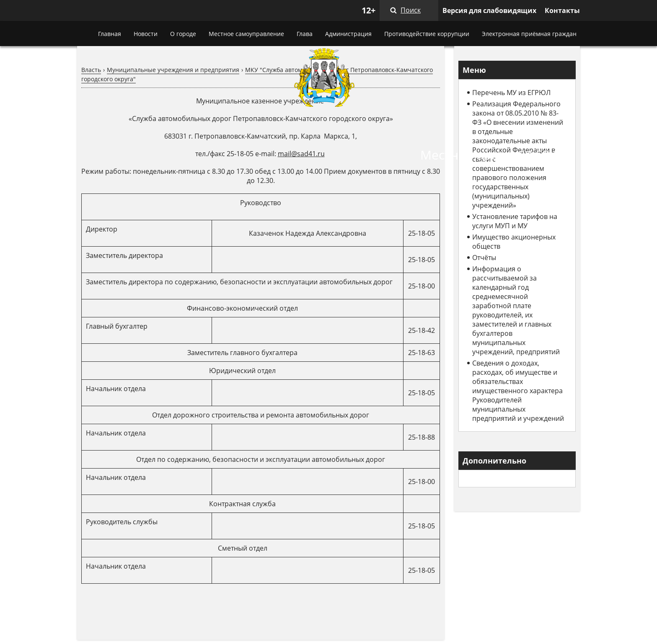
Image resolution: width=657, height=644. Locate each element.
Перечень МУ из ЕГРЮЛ (511, 93)
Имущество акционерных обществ (514, 242)
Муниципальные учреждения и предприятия (173, 70)
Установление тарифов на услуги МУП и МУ (515, 221)
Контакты (562, 10)
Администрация (348, 34)
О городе (183, 34)
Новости (146, 34)
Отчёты (484, 258)
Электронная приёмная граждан (529, 34)
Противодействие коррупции (427, 34)
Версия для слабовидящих (489, 10)
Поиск (411, 10)
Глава (305, 34)
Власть (91, 70)
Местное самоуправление (246, 34)
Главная (110, 34)
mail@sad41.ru (301, 154)
